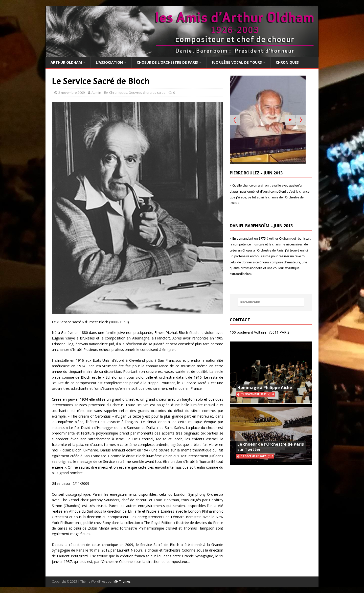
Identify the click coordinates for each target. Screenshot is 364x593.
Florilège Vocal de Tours (237, 62)
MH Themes (122, 581)
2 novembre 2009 (72, 93)
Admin (96, 93)
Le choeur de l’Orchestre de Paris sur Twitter (271, 447)
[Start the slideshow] (290, 120)
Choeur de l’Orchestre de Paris (167, 62)
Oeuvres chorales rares (147, 93)
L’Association (109, 62)
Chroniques (287, 62)
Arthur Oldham (66, 62)
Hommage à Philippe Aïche (265, 387)
